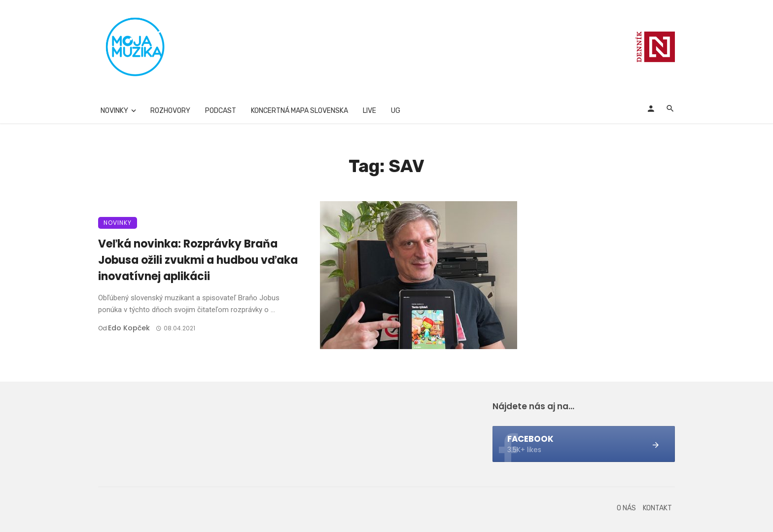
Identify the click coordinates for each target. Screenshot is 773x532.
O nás (626, 508)
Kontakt (657, 508)
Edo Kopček (129, 328)
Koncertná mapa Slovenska (299, 111)
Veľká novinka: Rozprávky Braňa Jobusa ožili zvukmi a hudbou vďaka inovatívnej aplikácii (198, 260)
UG (396, 111)
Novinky (114, 111)
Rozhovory (170, 111)
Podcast (221, 111)
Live (369, 111)
